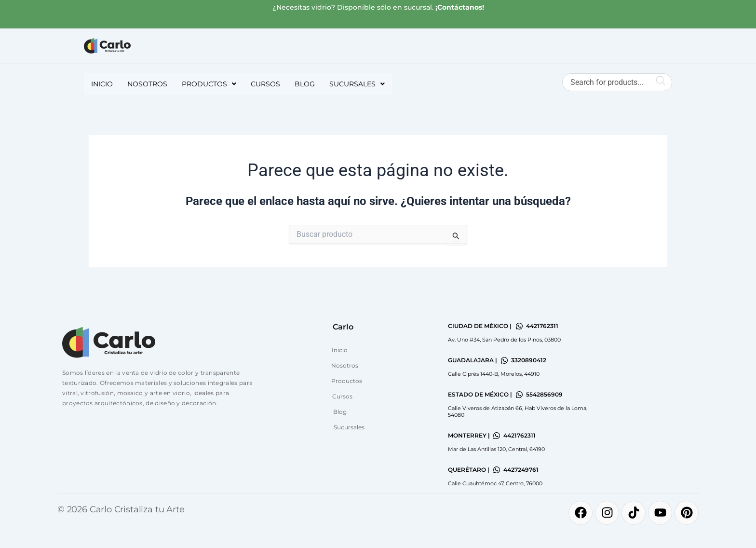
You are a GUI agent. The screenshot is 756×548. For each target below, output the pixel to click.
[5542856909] (519, 395)
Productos (209, 84)
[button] (209, 84)
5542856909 (544, 394)
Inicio (102, 84)
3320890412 (529, 360)
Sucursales (357, 84)
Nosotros (147, 84)
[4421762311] (519, 326)
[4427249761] (497, 470)
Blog (305, 84)
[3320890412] (504, 360)
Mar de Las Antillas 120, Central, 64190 (496, 449)
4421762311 (542, 326)
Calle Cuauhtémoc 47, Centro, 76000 (495, 483)
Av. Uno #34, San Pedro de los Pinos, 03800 (504, 340)
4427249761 (521, 470)
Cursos (265, 84)
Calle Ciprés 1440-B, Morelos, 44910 (494, 374)
